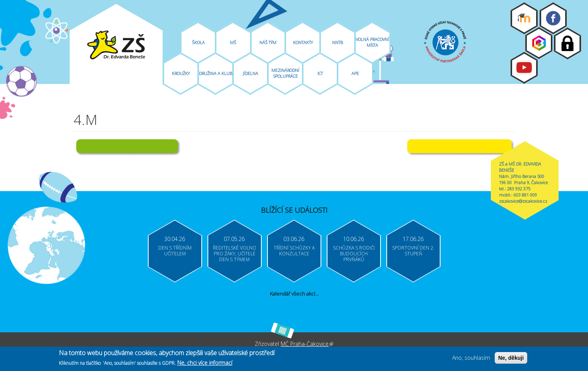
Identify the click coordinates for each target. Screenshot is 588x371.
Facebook (553, 18)
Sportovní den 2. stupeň (413, 251)
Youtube (524, 68)
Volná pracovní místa (372, 42)
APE (355, 73)
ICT (320, 73)
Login (567, 43)
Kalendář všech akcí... (294, 294)
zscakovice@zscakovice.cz (523, 201)
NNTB (338, 42)
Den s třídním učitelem (175, 251)
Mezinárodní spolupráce (285, 73)
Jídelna (250, 73)
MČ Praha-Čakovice (307, 344)
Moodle (524, 18)
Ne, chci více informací (205, 363)
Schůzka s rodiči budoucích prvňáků (354, 254)
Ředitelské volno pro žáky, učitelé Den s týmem (235, 254)
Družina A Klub (216, 73)
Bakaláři (539, 43)
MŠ (233, 42)
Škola (198, 42)
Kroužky (181, 73)
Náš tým (268, 42)
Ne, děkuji (511, 358)
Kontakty (303, 42)
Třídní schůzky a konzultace (294, 251)
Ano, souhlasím (471, 358)
